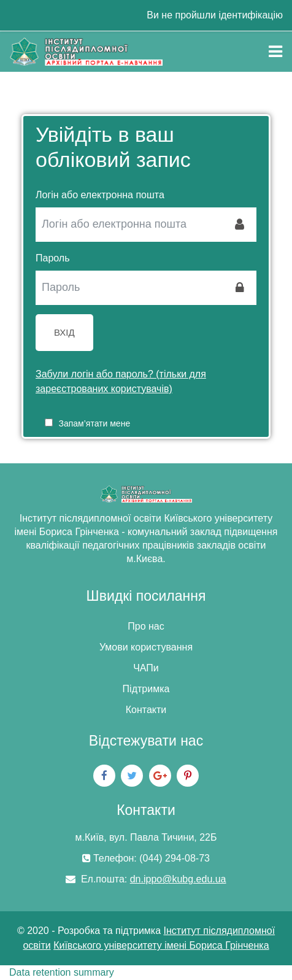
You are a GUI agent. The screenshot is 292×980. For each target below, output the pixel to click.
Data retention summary (62, 972)
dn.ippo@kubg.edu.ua (178, 879)
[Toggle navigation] (275, 52)
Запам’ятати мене (94, 423)
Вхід (64, 332)
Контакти (146, 710)
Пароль (53, 258)
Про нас (146, 626)
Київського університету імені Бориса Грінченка (161, 945)
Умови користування (146, 647)
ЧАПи (146, 668)
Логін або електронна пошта (100, 195)
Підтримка (146, 689)
